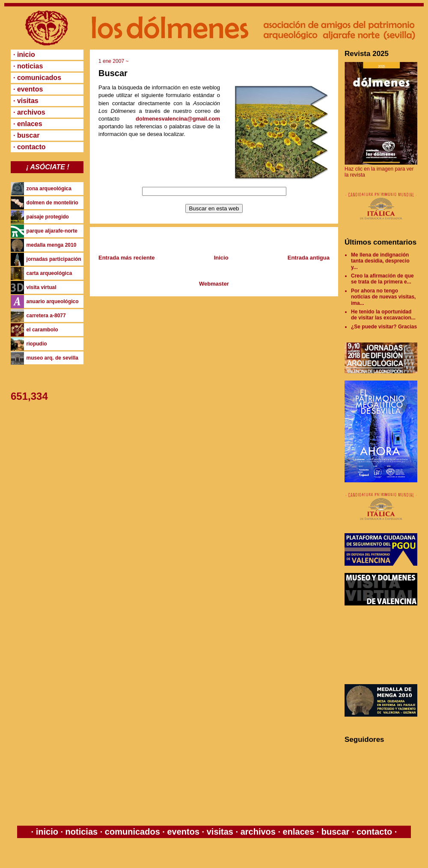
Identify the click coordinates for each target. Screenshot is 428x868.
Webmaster (214, 284)
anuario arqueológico (53, 301)
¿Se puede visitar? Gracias (384, 327)
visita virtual (42, 287)
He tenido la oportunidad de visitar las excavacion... (383, 315)
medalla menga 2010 (52, 245)
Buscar (113, 73)
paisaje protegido (48, 217)
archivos (258, 832)
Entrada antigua (309, 258)
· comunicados (37, 78)
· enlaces (28, 124)
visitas (220, 832)
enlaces (297, 832)
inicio (47, 832)
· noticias (28, 66)
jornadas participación (54, 259)
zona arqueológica (49, 189)
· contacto (30, 147)
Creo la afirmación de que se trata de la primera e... (382, 279)
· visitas (26, 101)
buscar (335, 832)
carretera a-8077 (46, 316)
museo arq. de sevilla (52, 358)
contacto (373, 832)
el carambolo (42, 330)
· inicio (24, 55)
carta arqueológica (49, 273)
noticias (82, 832)
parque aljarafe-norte (52, 231)
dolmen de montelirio (52, 203)
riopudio (37, 344)
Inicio (221, 258)
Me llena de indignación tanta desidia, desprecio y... (380, 261)
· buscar (26, 135)
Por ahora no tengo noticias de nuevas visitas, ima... (383, 297)
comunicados (132, 832)
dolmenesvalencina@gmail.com (178, 119)
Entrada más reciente (127, 258)
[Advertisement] (383, 645)
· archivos (29, 112)
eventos (183, 832)
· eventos (28, 89)
